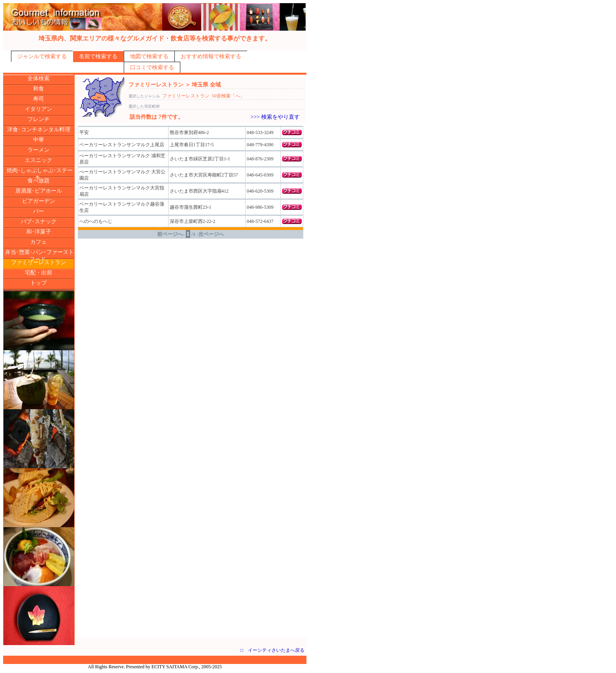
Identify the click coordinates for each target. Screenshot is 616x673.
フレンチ (38, 119)
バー (38, 211)
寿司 (38, 99)
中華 (38, 140)
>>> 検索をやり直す (275, 117)
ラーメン (38, 150)
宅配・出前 (38, 273)
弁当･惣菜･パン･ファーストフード (39, 256)
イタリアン (38, 109)
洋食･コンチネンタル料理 (39, 130)
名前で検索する (98, 56)
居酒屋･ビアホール (39, 191)
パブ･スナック (39, 222)
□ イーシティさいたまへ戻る (272, 650)
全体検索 (38, 78)
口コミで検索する (152, 67)
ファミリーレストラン (38, 262)
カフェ (38, 242)
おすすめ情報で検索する (211, 56)
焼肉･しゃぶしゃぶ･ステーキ (40, 174)
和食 (38, 89)
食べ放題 (38, 181)
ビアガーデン (38, 201)
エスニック (38, 160)
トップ (38, 283)
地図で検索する (149, 56)
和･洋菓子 (39, 232)
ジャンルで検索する (42, 56)
